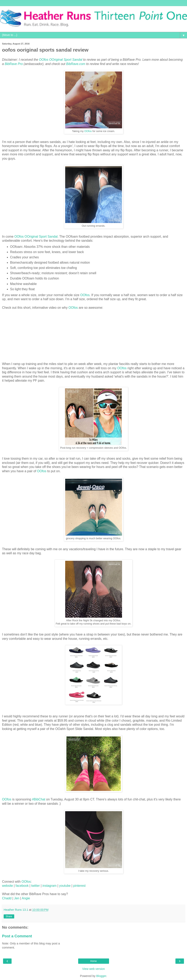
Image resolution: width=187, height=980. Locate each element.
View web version (94, 969)
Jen (17, 898)
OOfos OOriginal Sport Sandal (61, 60)
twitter (36, 886)
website (8, 886)
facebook (22, 886)
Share (9, 916)
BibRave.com (76, 64)
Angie (26, 898)
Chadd (7, 898)
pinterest (79, 886)
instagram (50, 886)
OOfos (88, 131)
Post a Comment (17, 936)
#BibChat (39, 799)
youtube (65, 886)
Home (93, 961)
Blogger (101, 976)
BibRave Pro (14, 64)
